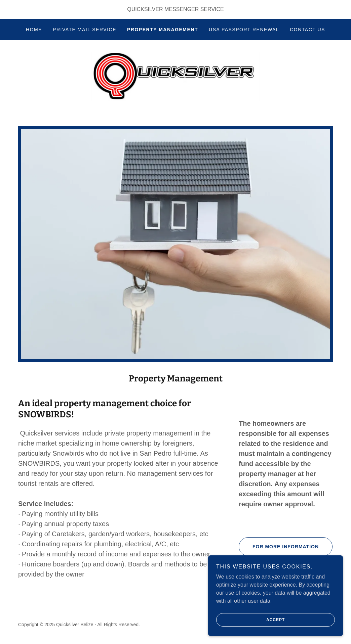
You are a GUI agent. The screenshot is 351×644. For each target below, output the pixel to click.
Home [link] (34, 30)
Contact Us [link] (307, 30)
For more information (279, 547)
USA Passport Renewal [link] (244, 30)
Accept (251, 620)
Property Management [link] (163, 30)
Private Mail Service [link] (85, 30)
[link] (175, 76)
